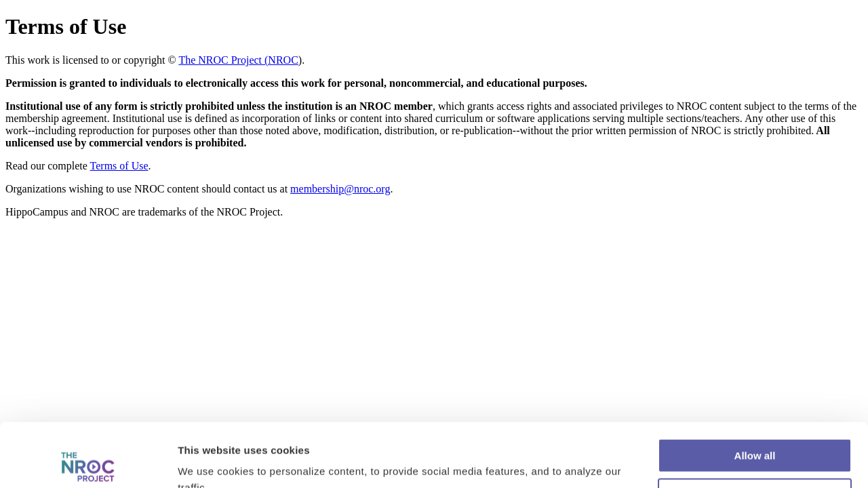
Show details (209, 461)
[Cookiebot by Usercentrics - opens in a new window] (88, 462)
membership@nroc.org (340, 189)
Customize (755, 431)
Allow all (755, 392)
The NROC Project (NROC (238, 60)
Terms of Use (119, 166)
